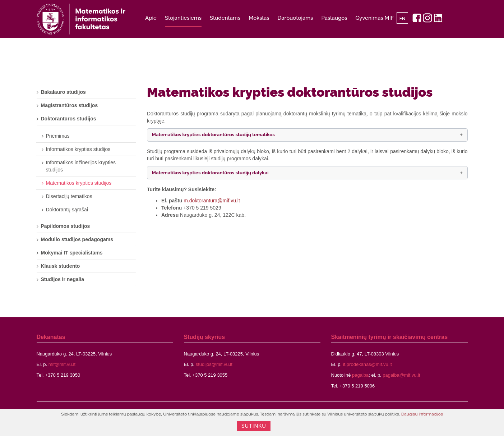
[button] (307, 135)
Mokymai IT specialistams (72, 253)
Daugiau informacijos (422, 414)
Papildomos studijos (66, 226)
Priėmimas (58, 136)
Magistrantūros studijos (70, 105)
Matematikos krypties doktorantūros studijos (290, 92)
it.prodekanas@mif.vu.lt (367, 364)
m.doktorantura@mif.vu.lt (212, 201)
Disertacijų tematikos (69, 196)
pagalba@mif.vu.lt (401, 375)
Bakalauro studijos (63, 92)
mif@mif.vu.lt (62, 364)
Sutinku (254, 426)
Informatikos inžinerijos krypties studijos (81, 166)
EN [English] (403, 19)
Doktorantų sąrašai (67, 210)
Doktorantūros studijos (69, 119)
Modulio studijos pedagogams (77, 239)
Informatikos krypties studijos (78, 149)
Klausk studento (61, 266)
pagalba (360, 375)
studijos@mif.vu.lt (214, 364)
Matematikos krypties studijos (79, 183)
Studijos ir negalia (63, 279)
